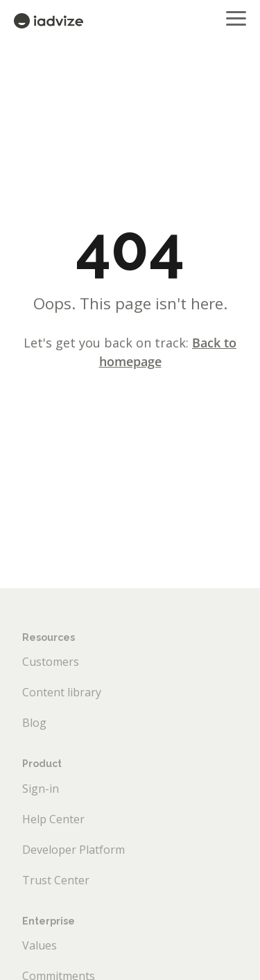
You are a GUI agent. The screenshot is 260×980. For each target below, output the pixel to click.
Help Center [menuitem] (53, 819)
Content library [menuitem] (62, 692)
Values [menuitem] (40, 945)
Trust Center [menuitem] (56, 880)
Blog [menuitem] (34, 723)
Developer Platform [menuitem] (73, 850)
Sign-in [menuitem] (41, 789)
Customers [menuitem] (51, 662)
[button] (236, 17)
